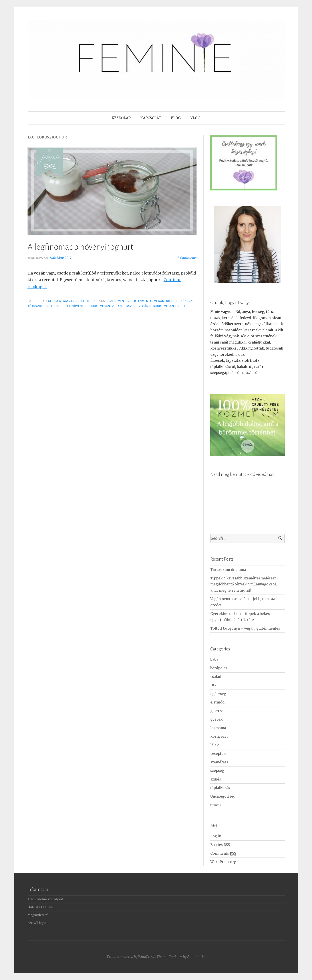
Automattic (196, 957)
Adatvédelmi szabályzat (45, 899)
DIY (213, 685)
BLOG (176, 118)
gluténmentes (118, 301)
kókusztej (62, 306)
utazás (216, 805)
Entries (220, 845)
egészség (54, 301)
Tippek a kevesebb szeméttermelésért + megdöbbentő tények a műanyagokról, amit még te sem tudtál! (245, 584)
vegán (105, 306)
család (216, 677)
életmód (217, 702)
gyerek (216, 719)
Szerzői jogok (38, 923)
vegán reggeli (175, 306)
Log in (216, 836)
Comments (223, 854)
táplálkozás (220, 788)
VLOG (195, 118)
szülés (216, 779)
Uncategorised (223, 796)
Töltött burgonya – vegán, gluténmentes (245, 628)
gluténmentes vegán (147, 301)
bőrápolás (219, 668)
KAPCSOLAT (151, 118)
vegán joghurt (151, 306)
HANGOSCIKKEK (40, 907)
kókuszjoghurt (40, 306)
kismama (218, 728)
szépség (217, 771)
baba (214, 659)
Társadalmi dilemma (228, 570)
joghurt (173, 301)
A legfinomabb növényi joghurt (80, 247)
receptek (85, 301)
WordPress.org (223, 862)
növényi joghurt (85, 306)
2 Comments (187, 258)
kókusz (187, 301)
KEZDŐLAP (121, 118)
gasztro (70, 301)
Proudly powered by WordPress (130, 957)
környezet (219, 736)
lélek (215, 745)
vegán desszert (124, 306)
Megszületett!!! (39, 915)
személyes (219, 762)
